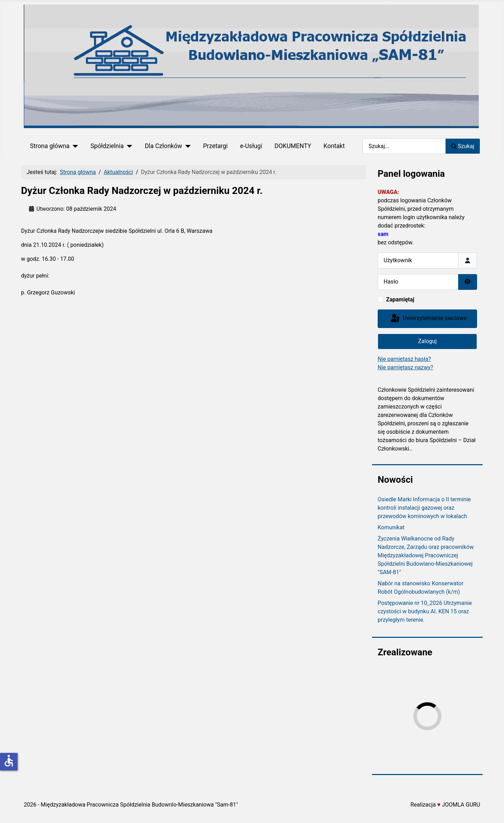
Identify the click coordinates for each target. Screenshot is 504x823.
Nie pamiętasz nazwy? (405, 367)
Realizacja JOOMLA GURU (445, 805)
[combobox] (404, 146)
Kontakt (334, 146)
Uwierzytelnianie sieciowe (428, 319)
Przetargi (215, 146)
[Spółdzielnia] (128, 146)
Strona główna (50, 146)
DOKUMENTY (293, 146)
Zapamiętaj (400, 299)
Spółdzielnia (107, 146)
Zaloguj (428, 341)
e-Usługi (251, 146)
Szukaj (463, 146)
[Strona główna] (74, 146)
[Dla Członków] (186, 146)
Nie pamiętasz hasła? (404, 359)
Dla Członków (164, 146)
